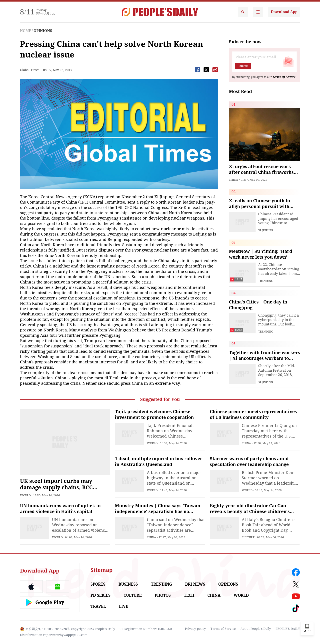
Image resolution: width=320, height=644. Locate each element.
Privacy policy (195, 629)
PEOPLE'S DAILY (288, 629)
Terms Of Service (284, 77)
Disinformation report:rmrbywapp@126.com (54, 635)
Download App (284, 12)
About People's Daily (256, 629)
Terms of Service (223, 629)
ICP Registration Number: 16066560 (145, 629)
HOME (26, 31)
